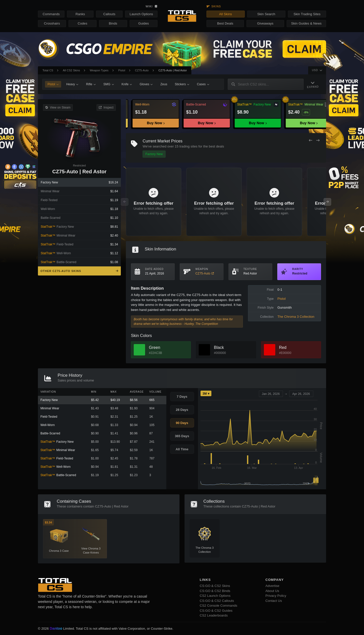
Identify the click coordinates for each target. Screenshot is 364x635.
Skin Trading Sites (307, 14)
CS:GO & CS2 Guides (216, 611)
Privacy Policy (276, 596)
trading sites (188, 146)
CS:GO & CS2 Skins (215, 586)
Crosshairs (52, 23)
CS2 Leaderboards (214, 615)
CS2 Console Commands (219, 606)
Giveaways (265, 23)
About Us (272, 591)
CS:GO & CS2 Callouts (217, 601)
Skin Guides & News (306, 23)
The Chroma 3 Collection (296, 317)
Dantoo (56, 629)
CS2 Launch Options (215, 596)
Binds (113, 23)
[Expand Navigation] (314, 84)
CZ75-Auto (142, 70)
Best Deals (225, 23)
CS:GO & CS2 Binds (215, 591)
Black (219, 347)
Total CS (48, 70)
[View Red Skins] (270, 350)
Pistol (122, 70)
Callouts (109, 14)
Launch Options (141, 14)
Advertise (272, 586)
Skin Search (266, 14)
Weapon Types (99, 70)
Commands (51, 14)
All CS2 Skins (71, 70)
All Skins (226, 14)
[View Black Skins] (204, 350)
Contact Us (274, 601)
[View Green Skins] (139, 350)
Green (155, 347)
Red (283, 347)
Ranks (80, 14)
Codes (82, 23)
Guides (144, 23)
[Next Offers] (318, 141)
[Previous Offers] (311, 141)
